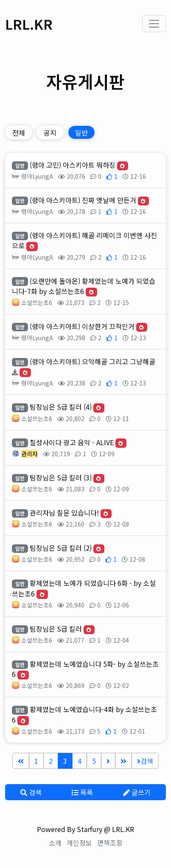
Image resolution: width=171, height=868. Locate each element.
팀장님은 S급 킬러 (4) (61, 407)
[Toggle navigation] (154, 24)
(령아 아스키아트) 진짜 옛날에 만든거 (83, 200)
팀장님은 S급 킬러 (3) (61, 477)
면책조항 (110, 843)
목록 (82, 792)
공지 (50, 133)
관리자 (29, 454)
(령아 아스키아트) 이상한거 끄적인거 (82, 326)
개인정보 (79, 843)
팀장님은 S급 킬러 (56, 629)
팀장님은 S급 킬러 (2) (61, 548)
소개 (55, 843)
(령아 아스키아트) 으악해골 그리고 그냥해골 (93, 361)
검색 (145, 761)
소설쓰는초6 (37, 302)
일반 (81, 133)
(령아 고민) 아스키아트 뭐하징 (73, 165)
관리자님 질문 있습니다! (64, 513)
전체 (19, 133)
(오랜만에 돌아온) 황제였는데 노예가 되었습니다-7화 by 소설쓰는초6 (84, 286)
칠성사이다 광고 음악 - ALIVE (72, 442)
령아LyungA (37, 176)
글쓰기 (137, 792)
